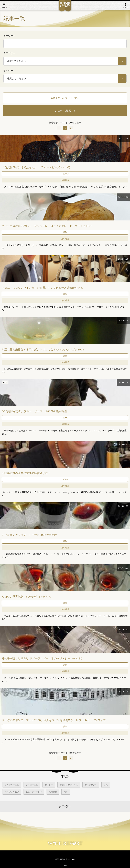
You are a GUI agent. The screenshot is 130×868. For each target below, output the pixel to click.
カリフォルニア (12, 792)
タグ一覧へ (65, 806)
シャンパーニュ (12, 785)
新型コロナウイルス (69, 785)
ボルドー (49, 785)
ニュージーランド (34, 792)
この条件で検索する (65, 111)
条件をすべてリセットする (65, 98)
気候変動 (53, 792)
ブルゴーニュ (32, 785)
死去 (66, 792)
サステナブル (91, 785)
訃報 (106, 785)
